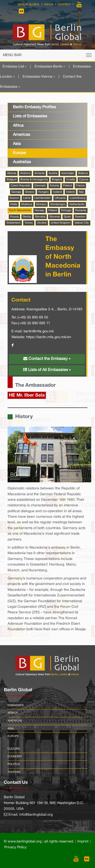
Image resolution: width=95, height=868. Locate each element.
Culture (14, 749)
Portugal (66, 210)
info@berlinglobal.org (36, 815)
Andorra (25, 173)
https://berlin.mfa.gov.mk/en (49, 337)
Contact (64, 5)
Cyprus (84, 180)
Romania (81, 210)
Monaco (41, 204)
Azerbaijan (68, 173)
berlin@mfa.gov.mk (39, 331)
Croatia (71, 180)
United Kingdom (61, 223)
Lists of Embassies (30, 116)
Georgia (16, 192)
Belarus (83, 173)
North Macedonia (20, 210)
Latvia (27, 198)
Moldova (27, 204)
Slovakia (40, 217)
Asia (17, 144)
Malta (14, 204)
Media (49, 5)
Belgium (12, 180)
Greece (30, 192)
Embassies (16, 705)
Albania (12, 173)
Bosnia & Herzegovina (34, 180)
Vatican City (82, 223)
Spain (67, 217)
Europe (19, 153)
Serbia (27, 217)
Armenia (40, 173)
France (80, 186)
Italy (81, 192)
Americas (22, 135)
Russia (14, 217)
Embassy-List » (15, 67)
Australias (22, 162)
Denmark (40, 186)
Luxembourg (78, 198)
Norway (40, 210)
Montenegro (58, 204)
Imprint (83, 842)
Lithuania (60, 198)
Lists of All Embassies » (47, 370)
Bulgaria (57, 180)
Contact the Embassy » (47, 359)
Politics (14, 764)
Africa (18, 126)
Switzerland (13, 223)
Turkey (29, 223)
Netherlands (77, 204)
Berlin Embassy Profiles (34, 107)
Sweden (80, 217)
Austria (53, 173)
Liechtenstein (43, 198)
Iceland (58, 192)
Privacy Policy (15, 847)
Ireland (70, 192)
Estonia (54, 186)
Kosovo (14, 198)
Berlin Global (29, 5)
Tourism (14, 772)
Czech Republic (21, 186)
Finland (68, 186)
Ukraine (42, 223)
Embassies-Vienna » (39, 77)
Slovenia (55, 217)
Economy (15, 756)
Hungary (44, 192)
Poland (53, 210)
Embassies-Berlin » (50, 67)
